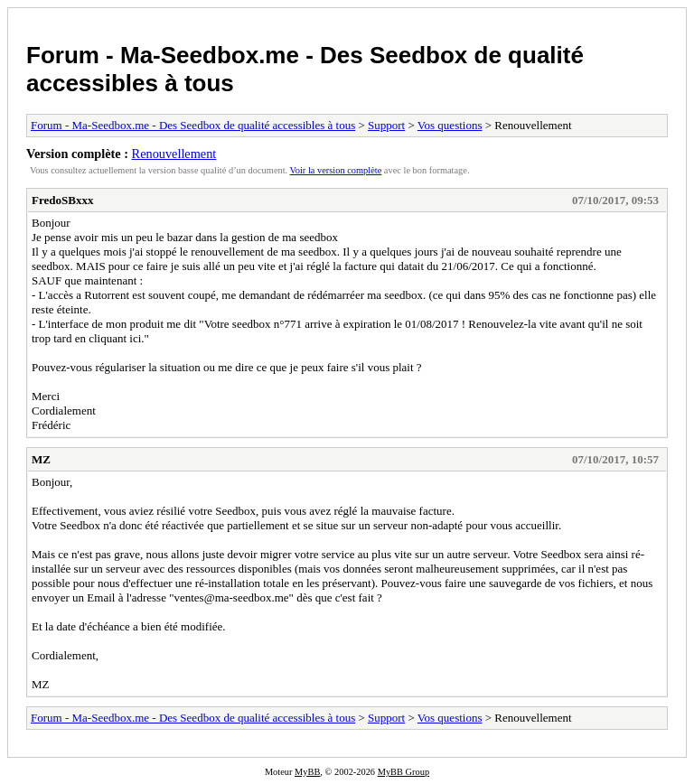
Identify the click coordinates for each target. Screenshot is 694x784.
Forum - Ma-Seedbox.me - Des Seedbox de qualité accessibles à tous (193, 125)
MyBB (307, 772)
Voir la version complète (336, 170)
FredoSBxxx (62, 200)
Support (386, 125)
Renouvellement (174, 154)
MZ (41, 459)
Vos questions (450, 125)
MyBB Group (403, 772)
